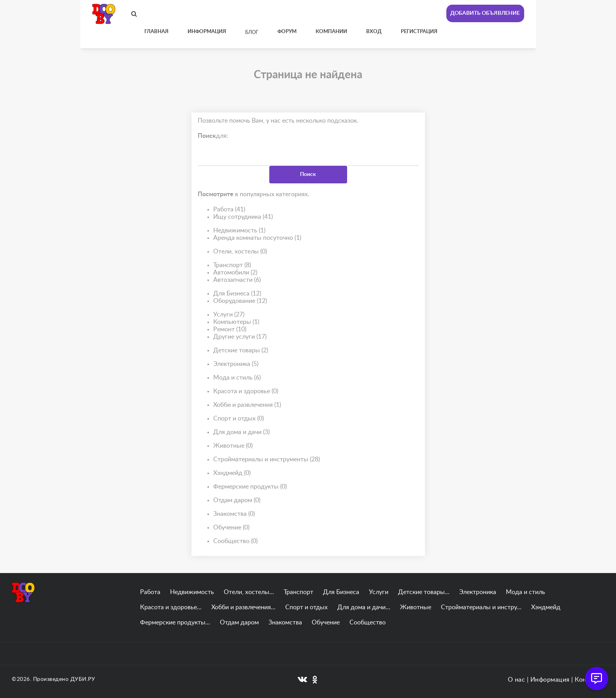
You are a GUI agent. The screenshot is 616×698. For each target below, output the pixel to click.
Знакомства (234, 514)
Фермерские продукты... (175, 622)
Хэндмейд (232, 473)
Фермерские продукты (250, 487)
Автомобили (235, 273)
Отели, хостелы (240, 252)
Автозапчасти (237, 280)
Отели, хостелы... (249, 592)
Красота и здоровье (246, 391)
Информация (550, 680)
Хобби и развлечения (247, 405)
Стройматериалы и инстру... (481, 607)
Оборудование (240, 301)
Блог (252, 33)
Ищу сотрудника (243, 217)
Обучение (231, 528)
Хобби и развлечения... (243, 607)
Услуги (229, 315)
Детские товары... (424, 592)
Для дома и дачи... (364, 607)
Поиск (308, 174)
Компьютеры (236, 322)
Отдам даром (237, 500)
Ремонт (230, 330)
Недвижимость (239, 231)
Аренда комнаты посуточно (257, 238)
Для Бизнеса (237, 294)
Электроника (236, 364)
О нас (517, 680)
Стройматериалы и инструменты (267, 460)
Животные (233, 446)
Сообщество (235, 541)
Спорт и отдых (239, 419)
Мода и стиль (237, 378)
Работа (229, 210)
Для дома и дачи (241, 432)
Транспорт (232, 265)
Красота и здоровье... (171, 607)
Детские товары (241, 351)
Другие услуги (240, 337)
